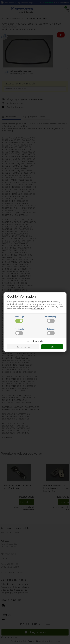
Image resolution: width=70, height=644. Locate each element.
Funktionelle (19, 332)
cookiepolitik (37, 309)
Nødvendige (19, 319)
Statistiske (51, 332)
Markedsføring (51, 319)
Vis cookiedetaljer (35, 341)
